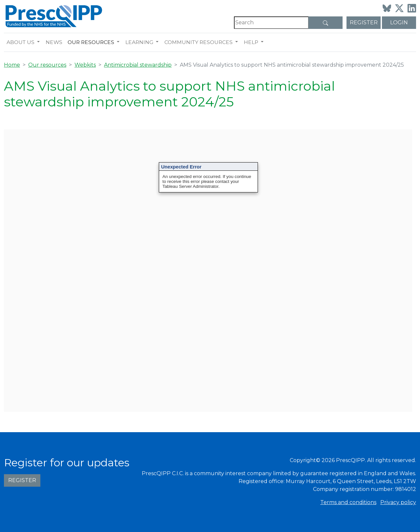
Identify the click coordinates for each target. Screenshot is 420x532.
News (54, 42)
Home (12, 65)
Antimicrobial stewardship (138, 65)
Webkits (85, 65)
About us (21, 42)
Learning (139, 42)
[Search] (271, 23)
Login (399, 22)
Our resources (91, 42)
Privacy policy (398, 502)
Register (364, 22)
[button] (40, 42)
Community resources (199, 42)
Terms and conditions (348, 502)
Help (251, 42)
